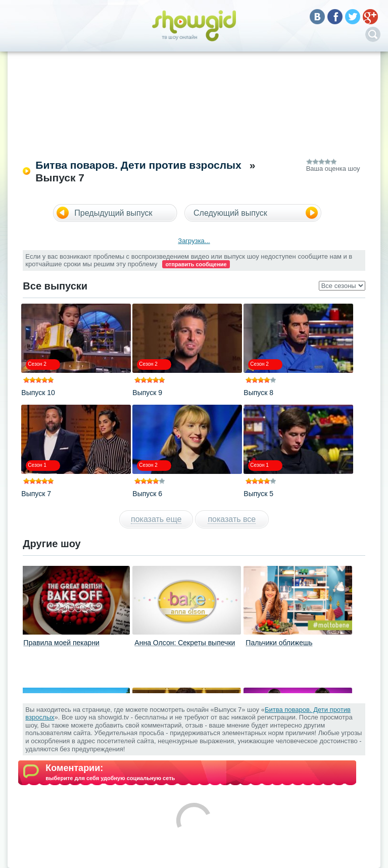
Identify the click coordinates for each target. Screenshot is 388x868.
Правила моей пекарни (61, 643)
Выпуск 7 (36, 494)
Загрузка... (194, 241)
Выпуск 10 (38, 393)
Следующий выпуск (230, 213)
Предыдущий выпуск (113, 213)
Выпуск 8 (258, 393)
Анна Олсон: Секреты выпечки (185, 643)
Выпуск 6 (147, 494)
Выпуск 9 (147, 393)
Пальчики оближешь (279, 643)
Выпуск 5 (258, 494)
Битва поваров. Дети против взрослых (138, 165)
